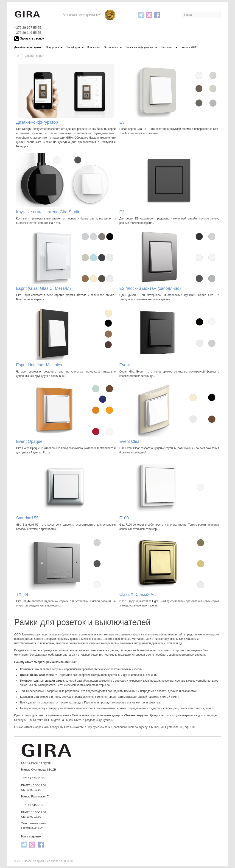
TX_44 (22, 595)
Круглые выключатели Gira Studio (48, 212)
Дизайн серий (35, 56)
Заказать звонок (29, 39)
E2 (122, 212)
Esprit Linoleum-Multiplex (39, 365)
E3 (122, 122)
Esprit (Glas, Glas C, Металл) (43, 288)
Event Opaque (29, 441)
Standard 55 (27, 518)
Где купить (167, 47)
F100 (124, 518)
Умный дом (73, 47)
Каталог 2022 (189, 47)
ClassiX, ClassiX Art (138, 595)
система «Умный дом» (163, 697)
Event (125, 365)
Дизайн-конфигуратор (37, 122)
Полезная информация (139, 47)
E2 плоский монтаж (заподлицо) (150, 288)
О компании (111, 47)
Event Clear (130, 441)
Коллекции (94, 47)
